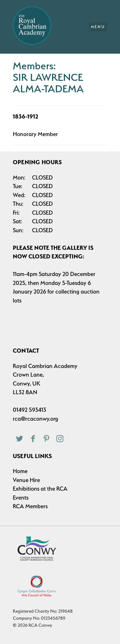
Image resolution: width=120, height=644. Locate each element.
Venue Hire (26, 480)
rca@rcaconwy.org (36, 419)
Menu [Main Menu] (98, 27)
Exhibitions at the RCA (40, 489)
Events (21, 498)
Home (20, 471)
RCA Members (30, 506)
